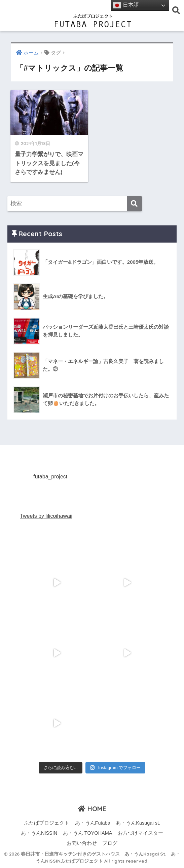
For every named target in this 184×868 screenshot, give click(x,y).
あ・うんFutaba (93, 823)
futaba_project (50, 477)
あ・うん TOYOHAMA (88, 833)
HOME (92, 809)
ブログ (110, 843)
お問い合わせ (82, 843)
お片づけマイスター (140, 833)
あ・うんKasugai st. (138, 823)
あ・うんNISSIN (39, 833)
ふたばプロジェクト (47, 823)
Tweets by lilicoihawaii (46, 516)
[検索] (134, 204)
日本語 (126, 5)
